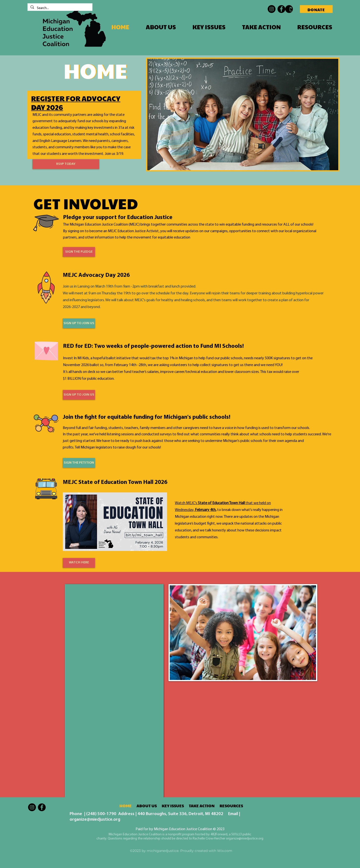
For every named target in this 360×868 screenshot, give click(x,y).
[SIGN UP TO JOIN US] (79, 323)
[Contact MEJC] (289, 9)
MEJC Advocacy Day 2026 (96, 275)
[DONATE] (316, 9)
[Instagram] (272, 9)
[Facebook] (281, 9)
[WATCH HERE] (79, 563)
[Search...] (59, 8)
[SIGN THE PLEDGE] (79, 252)
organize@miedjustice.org (95, 820)
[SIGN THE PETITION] (79, 463)
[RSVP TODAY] (66, 164)
